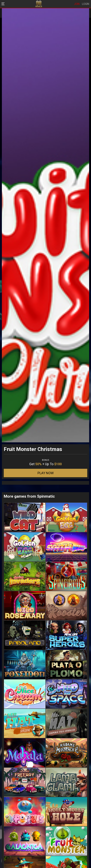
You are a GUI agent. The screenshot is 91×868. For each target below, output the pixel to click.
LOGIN (86, 4)
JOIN (77, 4)
